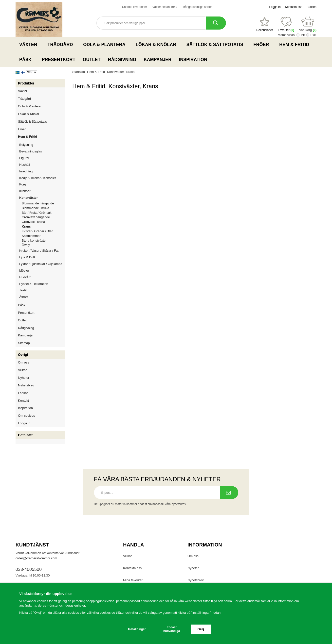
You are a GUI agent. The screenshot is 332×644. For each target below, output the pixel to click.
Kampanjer (158, 60)
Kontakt (23, 401)
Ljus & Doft (42, 257)
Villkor (22, 370)
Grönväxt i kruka (33, 222)
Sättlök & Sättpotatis (216, 45)
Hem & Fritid (296, 45)
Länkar (23, 393)
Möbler (24, 271)
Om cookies (27, 416)
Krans (26, 226)
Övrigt (26, 245)
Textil (23, 290)
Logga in (275, 7)
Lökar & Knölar (157, 45)
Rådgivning (122, 60)
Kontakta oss (294, 7)
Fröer (263, 45)
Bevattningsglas (31, 151)
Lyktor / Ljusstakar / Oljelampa (42, 264)
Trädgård (62, 45)
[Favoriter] (265, 24)
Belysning (42, 145)
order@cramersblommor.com (36, 558)
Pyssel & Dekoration (42, 284)
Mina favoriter (133, 580)
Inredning (42, 171)
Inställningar (137, 629)
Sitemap (24, 343)
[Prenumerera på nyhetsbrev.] (229, 493)
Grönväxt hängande (36, 217)
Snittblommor (31, 236)
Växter (30, 45)
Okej (201, 629)
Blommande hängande (38, 203)
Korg (23, 184)
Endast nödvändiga (172, 629)
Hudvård (25, 277)
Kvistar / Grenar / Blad (37, 231)
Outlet (92, 60)
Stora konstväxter (34, 240)
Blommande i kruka (35, 208)
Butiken (312, 7)
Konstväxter (42, 198)
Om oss (24, 362)
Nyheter (24, 378)
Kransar (25, 191)
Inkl (303, 35)
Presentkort (59, 60)
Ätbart (42, 297)
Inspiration (193, 60)
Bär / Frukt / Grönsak (37, 213)
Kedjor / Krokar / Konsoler (38, 178)
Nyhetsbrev (26, 385)
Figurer (42, 158)
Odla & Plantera (106, 45)
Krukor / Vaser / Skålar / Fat (42, 251)
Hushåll (42, 165)
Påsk (27, 60)
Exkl (313, 35)
